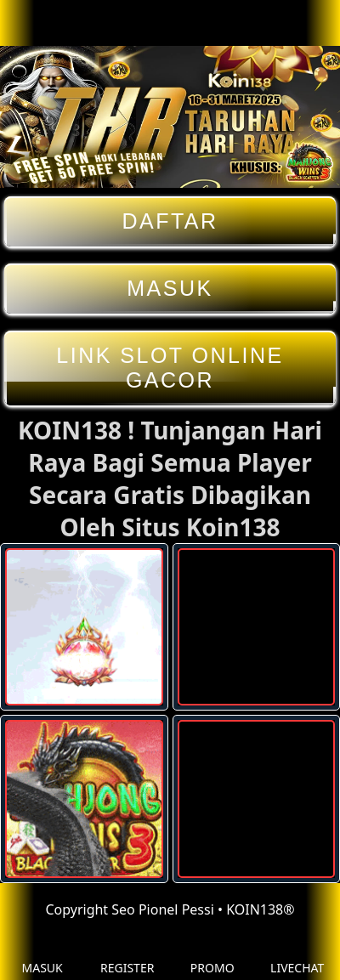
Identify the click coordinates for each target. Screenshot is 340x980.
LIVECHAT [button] (297, 955)
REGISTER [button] (127, 955)
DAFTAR (170, 221)
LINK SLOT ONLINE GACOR (170, 368)
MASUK (170, 289)
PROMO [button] (212, 955)
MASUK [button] (42, 955)
